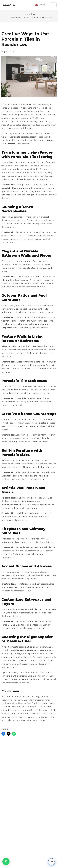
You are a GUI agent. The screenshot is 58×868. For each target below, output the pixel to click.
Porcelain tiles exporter (32, 650)
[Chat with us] (52, 862)
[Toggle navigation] (53, 5)
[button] (6, 862)
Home (26, 14)
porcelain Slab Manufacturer (16, 188)
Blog (33, 14)
